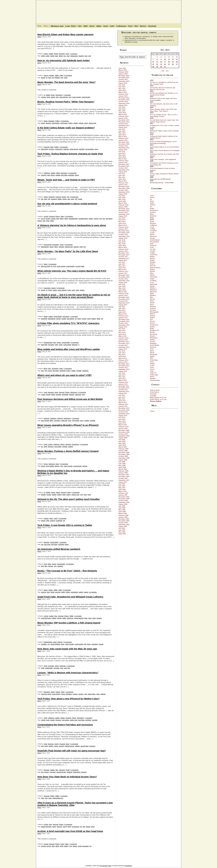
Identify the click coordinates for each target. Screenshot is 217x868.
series (61, 345)
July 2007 (122, 484)
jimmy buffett (50, 466)
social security (74, 149)
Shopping (62, 54)
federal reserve (70, 746)
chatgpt (53, 97)
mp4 (62, 78)
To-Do (152, 365)
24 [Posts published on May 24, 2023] (165, 64)
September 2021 (124, 170)
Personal (58, 197)
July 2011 (122, 395)
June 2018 (122, 242)
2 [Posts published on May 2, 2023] (161, 57)
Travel (62, 245)
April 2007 (122, 489)
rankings (53, 521)
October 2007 (123, 478)
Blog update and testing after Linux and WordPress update (69, 349)
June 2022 (122, 153)
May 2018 (122, 244)
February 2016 (123, 294)
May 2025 (122, 89)
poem (85, 495)
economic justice (46, 694)
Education (51, 121)
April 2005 (122, 534)
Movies (153, 299)
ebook (43, 123)
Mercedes (153, 292)
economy (52, 149)
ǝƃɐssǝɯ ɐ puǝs (57, 26)
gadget (52, 56)
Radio (152, 328)
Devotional (152, 26)
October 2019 (123, 212)
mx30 (69, 290)
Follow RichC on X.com (158, 399)
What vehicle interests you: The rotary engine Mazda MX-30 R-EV (72, 271)
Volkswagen (154, 375)
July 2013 (122, 351)
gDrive (92, 26)
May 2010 (122, 421)
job (81, 827)
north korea (64, 123)
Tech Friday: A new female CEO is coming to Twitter (65, 525)
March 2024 (123, 114)
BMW (152, 220)
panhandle (65, 395)
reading (76, 123)
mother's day (75, 495)
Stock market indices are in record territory (165, 147)
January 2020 (123, 207)
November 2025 (124, 77)
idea (46, 566)
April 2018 (122, 246)
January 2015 (123, 318)
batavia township (46, 827)
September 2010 (124, 414)
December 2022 (124, 142)
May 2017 (122, 266)
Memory (57, 466)
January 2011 (123, 406)
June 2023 (122, 131)
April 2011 (122, 401)
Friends (153, 251)
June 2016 (122, 286)
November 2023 (124, 122)
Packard (153, 308)
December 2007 (124, 475)
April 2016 (122, 290)
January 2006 (123, 517)
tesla (77, 290)
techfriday (71, 175)
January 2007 (123, 495)
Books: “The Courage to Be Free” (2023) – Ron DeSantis (67, 571)
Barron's (143, 26)
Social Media (58, 316)
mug (65, 56)
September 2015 (124, 303)
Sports (152, 352)
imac (62, 668)
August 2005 (123, 526)
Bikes (152, 214)
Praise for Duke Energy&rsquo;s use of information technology (163, 142)
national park (69, 247)
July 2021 (122, 173)
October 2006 (123, 500)
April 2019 (122, 223)
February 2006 (123, 515)
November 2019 (124, 210)
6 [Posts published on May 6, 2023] (177, 57)
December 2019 (124, 209)
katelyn (91, 219)
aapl (42, 746)
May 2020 (122, 199)
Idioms (152, 275)
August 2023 (123, 127)
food (43, 566)
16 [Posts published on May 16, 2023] (161, 62)
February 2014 (123, 338)
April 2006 (122, 512)
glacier (52, 247)
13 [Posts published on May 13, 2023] (177, 59)
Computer (51, 666)
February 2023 (123, 138)
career (54, 827)
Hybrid (152, 271)
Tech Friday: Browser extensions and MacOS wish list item (163, 89)
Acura (152, 195)
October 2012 (123, 367)
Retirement (74, 392)
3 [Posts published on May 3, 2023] (165, 57)
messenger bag (61, 772)
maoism (75, 694)
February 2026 (123, 72)
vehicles (82, 290)
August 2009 (123, 438)
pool (68, 56)
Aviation (46, 518)
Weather (153, 378)
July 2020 (122, 196)
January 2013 (123, 362)
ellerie (62, 219)
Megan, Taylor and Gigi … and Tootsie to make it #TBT (66, 180)
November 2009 (124, 432)
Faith (152, 244)
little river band (46, 266)
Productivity (154, 325)
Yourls (106, 26)
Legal (152, 279)
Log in (152, 411)
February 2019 (123, 227)
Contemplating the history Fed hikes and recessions (65, 725)
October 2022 (123, 146)
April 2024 (122, 113)
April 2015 (122, 312)
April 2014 (122, 334)
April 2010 (122, 423)
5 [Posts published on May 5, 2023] (173, 57)
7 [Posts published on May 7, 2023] (153, 59)
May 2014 (122, 332)
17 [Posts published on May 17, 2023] (165, 62)
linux (43, 371)
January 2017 (123, 273)
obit (85, 644)
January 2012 (123, 384)
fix (47, 78)
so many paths (80, 266)
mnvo (82, 421)
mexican (51, 566)
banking (51, 746)
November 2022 (124, 144)
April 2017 (122, 268)
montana (61, 247)
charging (44, 175)
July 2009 (122, 439)
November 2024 (124, 100)
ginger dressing (79, 618)
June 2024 (122, 109)
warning (85, 466)
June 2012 (122, 375)
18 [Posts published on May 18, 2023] (169, 62)
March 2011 (123, 403)
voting (86, 123)
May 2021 (122, 177)
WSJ (136, 26)
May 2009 (122, 443)
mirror (90, 618)
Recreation (56, 245)
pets (69, 199)
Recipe (54, 564)
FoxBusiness (121, 26)
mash (56, 345)
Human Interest (155, 268)
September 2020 (124, 192)
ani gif (43, 219)
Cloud (152, 227)
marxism (81, 694)
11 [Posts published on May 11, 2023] (169, 59)
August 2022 (123, 149)
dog (42, 199)
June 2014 (122, 330)
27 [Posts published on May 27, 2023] (177, 64)
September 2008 (124, 458)
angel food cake (46, 618)
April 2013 (122, 356)
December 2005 (124, 519)
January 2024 (123, 118)
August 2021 (123, 172)
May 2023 (122, 133)
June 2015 (122, 308)
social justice (92, 694)
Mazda (54, 288)
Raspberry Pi (154, 330)
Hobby (152, 260)
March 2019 (123, 225)
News (52, 147)
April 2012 (122, 379)
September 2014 (124, 325)
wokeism (103, 694)
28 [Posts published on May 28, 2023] (153, 67)
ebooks (58, 319)
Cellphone (47, 173)
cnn (49, 644)
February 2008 (123, 471)
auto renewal (45, 421)
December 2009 (124, 430)
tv (79, 345)
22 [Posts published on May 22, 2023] (157, 64)
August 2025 (123, 83)
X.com (68, 26)
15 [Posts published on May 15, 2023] (157, 62)
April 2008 (122, 467)
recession (92, 746)
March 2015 (123, 314)
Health (152, 256)
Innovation (154, 277)
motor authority (62, 290)
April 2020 (122, 201)
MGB (152, 293)
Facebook (153, 394)
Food (45, 564)
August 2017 (123, 260)
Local (45, 392)
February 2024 (123, 116)
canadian (44, 644)
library (79, 319)
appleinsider (49, 668)
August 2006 (123, 504)
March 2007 (123, 491)
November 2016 (124, 277)
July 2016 (122, 284)
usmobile (92, 421)
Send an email (155, 390)
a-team (43, 395)
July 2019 (122, 218)
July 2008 (122, 462)
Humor (46, 464)
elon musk (47, 544)
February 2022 (123, 161)
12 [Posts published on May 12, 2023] (173, 59)
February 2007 (123, 493)
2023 (43, 798)
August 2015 (123, 305)
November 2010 (124, 410)
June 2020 (122, 197)
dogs (46, 199)
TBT (68, 197)
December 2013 (124, 342)
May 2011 (122, 399)
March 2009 (123, 447)
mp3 (70, 97)
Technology (59, 95)
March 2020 (123, 203)
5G (42, 447)
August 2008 (123, 460)
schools (81, 123)
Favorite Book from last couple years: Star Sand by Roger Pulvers (164, 121)
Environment (48, 245)
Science (153, 341)
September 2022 (124, 148)
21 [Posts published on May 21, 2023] (153, 64)
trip (90, 846)
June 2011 (122, 397)
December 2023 (124, 120)
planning (76, 247)
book (48, 592)
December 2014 (124, 319)
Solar (152, 349)
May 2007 (122, 487)
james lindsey (56, 694)
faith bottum (71, 319)
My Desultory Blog (151, 10)
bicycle (49, 846)
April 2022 (122, 157)
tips (85, 247)
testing (77, 175)
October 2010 (123, 412)
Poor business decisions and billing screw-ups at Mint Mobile (70, 399)
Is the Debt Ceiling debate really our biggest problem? (66, 128)
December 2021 (124, 164)
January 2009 (123, 451)
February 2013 (123, 360)
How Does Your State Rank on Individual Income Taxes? (67, 777)
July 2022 (122, 151)
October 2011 (123, 390)
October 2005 (123, 523)
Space (152, 351)
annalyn (48, 219)
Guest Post (154, 255)
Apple (46, 444)
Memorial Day (64, 97)
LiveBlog (153, 280)
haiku (64, 495)
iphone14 (51, 447)
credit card (64, 421)
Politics (58, 121)
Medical (153, 288)
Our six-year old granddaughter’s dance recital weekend (67, 204)
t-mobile (86, 421)
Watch (152, 377)
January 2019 (123, 229)
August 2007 (123, 482)
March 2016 (123, 292)
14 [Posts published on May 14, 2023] (153, 62)
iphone (53, 175)
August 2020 (123, 194)
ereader (64, 319)
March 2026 (123, 70)
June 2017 (122, 264)
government (59, 149)
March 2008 (123, 469)
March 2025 (123, 92)
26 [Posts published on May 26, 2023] (173, 64)
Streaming (153, 354)
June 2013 (122, 353)
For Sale (153, 249)
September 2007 (124, 480)
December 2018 (124, 231)
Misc (55, 342)
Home (40, 26)
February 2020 (123, 205)
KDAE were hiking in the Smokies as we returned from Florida (164, 94)
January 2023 (123, 140)
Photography (154, 312)
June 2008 (122, 463)
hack (50, 78)
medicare (66, 149)
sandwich (60, 566)
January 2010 (123, 428)
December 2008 (124, 452)
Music (53, 95)
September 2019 (124, 214)
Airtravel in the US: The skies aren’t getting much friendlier (69, 499)
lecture (63, 694)
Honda (152, 264)
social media (67, 345)
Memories (52, 197)
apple (45, 447)
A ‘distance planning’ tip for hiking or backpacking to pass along (72, 225)
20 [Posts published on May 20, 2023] (177, 62)
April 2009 (122, 445)
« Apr (163, 71)
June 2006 (122, 508)
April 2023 (122, 135)
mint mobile (76, 421)
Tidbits (57, 75)
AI (44, 95)
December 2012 (124, 364)
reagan (86, 592)
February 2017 (123, 271)
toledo (52, 221)
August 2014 (123, 327)
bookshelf (44, 319)
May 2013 (122, 354)
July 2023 (122, 129)
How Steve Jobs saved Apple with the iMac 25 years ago (67, 649)
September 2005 (124, 524)
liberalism (69, 694)
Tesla (152, 362)
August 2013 (123, 349)
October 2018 (123, 234)
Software (153, 347)
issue (70, 421)
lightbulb (57, 78)
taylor (72, 199)
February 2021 (123, 183)
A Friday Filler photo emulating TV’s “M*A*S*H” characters (68, 323)
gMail (85, 26)
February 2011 (123, 404)
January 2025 (123, 96)
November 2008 (124, 454)
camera (47, 772)
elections (48, 123)
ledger (61, 56)
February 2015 (123, 316)
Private (152, 323)
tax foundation (90, 149)
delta (48, 521)
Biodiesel (153, 216)
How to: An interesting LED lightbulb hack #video (64, 60)
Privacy (153, 321)
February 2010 (123, 427)
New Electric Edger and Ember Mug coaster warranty (65, 34)
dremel (43, 78)
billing (52, 421)
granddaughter (73, 219)
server (50, 371)
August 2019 (123, 216)
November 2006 (124, 499)
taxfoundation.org (58, 798)
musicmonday (86, 97)
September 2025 (124, 81)
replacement (74, 56)
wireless (71, 447)
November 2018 (124, 233)
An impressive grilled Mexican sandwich (59, 549)
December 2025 (124, 76)
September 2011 (124, 391)
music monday (77, 97)
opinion (84, 319)
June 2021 (122, 175)
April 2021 (122, 179)
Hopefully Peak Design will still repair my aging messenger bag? (72, 751)
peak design (77, 772)
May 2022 (122, 155)
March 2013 (123, 358)
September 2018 (124, 236)
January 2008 (123, 473)
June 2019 (122, 220)
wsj (102, 319)
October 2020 (123, 190)
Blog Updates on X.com (158, 397)
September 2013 (124, 347)
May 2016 (122, 288)
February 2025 (123, 94)
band (48, 97)
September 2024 (124, 103)
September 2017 (124, 258)
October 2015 (123, 301)
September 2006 (124, 502)
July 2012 (122, 373)
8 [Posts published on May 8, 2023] (157, 59)
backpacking (45, 247)
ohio (104, 219)
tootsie (80, 199)
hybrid (50, 290)
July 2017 (122, 262)
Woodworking (155, 380)
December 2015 (124, 297)
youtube (101, 644)
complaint (57, 421)
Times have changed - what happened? (163, 159)
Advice (46, 54)
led (53, 78)
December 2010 (124, 408)
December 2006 (124, 497)
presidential (74, 592)
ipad (48, 175)
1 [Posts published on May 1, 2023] (157, 57)
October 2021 (123, 168)
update (73, 371)
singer (89, 644)
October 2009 (123, 434)
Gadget (51, 54)
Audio (152, 208)
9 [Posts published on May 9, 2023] (161, 59)
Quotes (152, 327)
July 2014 (122, 329)
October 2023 (123, 124)
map (46, 798)
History (57, 666)
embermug (70, 618)
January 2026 (123, 74)
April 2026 (122, 68)
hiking (56, 247)
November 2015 (124, 299)
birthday (44, 495)
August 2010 (123, 415)
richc (44, 221)
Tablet (58, 173)
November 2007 (124, 476)
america (44, 97)
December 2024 (124, 98)
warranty (81, 56)
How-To (46, 75)
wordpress (85, 371)
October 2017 (123, 257)
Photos (56, 54)
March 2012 (123, 380)
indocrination (56, 123)
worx (86, 56)
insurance (54, 199)
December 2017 (124, 253)
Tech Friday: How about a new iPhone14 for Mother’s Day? (69, 699)
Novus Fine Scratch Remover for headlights (165, 150)
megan (65, 199)
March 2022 (123, 159)
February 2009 (123, 449)
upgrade (79, 371)
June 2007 (122, 486)
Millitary (153, 295)
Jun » (168, 71)
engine (43, 290)
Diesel (152, 234)
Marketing (154, 284)
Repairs (52, 75)
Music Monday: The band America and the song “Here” (67, 82)
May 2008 (122, 465)
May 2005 (122, 532)
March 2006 (123, 513)
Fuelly (112, 26)
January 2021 (123, 185)
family (66, 219)
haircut (43, 466)
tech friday (64, 175)
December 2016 (124, 275)
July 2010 (122, 417)
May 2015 (122, 310)
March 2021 (123, 181)
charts (56, 746)
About (46, 26)
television (75, 345)
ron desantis (93, 592)
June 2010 (122, 419)
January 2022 (123, 162)
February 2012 (123, 382)
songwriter (95, 644)
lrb (52, 266)
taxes (97, 149)
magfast (58, 175)
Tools (67, 54)
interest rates (85, 746)
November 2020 (124, 188)
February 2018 (123, 249)
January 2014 (123, 340)
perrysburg (109, 219)
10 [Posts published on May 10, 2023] (165, 59)
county (65, 827)
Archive (46, 216)
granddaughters (83, 219)
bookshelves (52, 319)
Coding (152, 229)
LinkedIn (153, 396)
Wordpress (128, 866)
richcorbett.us (155, 392)
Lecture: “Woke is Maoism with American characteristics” (68, 673)
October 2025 (123, 79)
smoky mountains (83, 846)
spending (82, 149)
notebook (69, 772)
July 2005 (122, 528)
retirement (78, 395)
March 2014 (123, 336)
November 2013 (124, 343)
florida (53, 395)
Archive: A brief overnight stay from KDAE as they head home (70, 831)
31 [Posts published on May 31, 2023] (165, 67)
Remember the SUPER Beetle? (161, 179)
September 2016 (124, 281)
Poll (151, 319)
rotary (73, 290)
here (57, 97)
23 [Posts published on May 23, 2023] (161, 64)
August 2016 (123, 282)
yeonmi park (92, 123)
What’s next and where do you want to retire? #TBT (65, 375)
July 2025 (122, 85)
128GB (43, 720)
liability (60, 199)
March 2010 (123, 425)
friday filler (44, 345)
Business (47, 418)
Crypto (152, 232)
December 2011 (124, 386)
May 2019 (122, 222)
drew (58, 219)
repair (66, 78)
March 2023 (123, 137)
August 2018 (123, 238)
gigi (49, 199)
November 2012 (124, 366)
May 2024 (122, 111)
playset (75, 846)
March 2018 (123, 247)
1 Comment (73, 54)
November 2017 (124, 255)
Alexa (152, 201)
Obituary (60, 642)
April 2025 (122, 90)
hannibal (58, 395)
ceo (42, 544)
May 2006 (122, 510)
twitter (99, 319)
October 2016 (123, 279)
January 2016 (123, 295)
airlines (43, 521)
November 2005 (124, 521)
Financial (47, 147)
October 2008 (123, 456)
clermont (60, 827)
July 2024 (122, 107)
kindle (63, 592)
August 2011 (123, 393)
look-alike (51, 345)
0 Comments (68, 75)
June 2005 (122, 530)
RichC (73, 26)
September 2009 (124, 436)
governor (58, 592)
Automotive (47, 288)
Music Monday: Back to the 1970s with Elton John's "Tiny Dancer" (163, 110)
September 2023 (124, 125)
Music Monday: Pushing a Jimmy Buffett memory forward (68, 451)
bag (42, 772)
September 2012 (124, 369)
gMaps (99, 26)
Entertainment (48, 342)
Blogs (46, 369)
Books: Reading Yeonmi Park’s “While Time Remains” (66, 102)
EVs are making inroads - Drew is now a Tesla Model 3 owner (164, 115)
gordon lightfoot (55, 644)
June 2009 (122, 441)
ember (48, 56)
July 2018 (122, 240)
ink (76, 319)
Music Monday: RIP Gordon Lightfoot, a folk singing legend (69, 623)
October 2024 (123, 101)
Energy (57, 744)
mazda (55, 290)
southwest (59, 521)
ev (47, 290)
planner (88, 827)
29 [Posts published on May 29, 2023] (157, 67)
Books (46, 121)
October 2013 (123, 345)
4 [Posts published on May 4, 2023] (169, 57)
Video (61, 75)
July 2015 (122, 306)
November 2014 (124, 321)
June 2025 (122, 87)
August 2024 (123, 105)
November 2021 (124, 166)
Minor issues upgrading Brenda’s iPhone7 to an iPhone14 (68, 425)
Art (151, 207)
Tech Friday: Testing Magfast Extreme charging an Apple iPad (70, 154)
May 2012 (122, 377)
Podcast (153, 316)
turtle (89, 495)
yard (90, 56)
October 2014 (123, 323)
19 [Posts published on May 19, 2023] (173, 62)
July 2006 (122, 506)
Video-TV (153, 373)
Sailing (152, 340)
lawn (57, 56)
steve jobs (67, 668)
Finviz (130, 26)
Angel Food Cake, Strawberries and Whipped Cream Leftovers (70, 597)
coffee (43, 56)
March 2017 (123, 270)
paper (89, 319)
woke (98, 694)
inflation (77, 746)
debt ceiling (45, 149)
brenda (53, 219)
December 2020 (124, 186)
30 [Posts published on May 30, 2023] (161, 67)
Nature (58, 492)
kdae (86, 618)
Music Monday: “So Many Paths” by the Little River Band (68, 251)
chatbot (54, 495)
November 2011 (124, 388)
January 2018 (123, 251)
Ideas (49, 564)
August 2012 (123, 371)
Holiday (48, 95)
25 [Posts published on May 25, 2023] (169, 64)
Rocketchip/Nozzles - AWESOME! (162, 183)
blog (80, 26)
